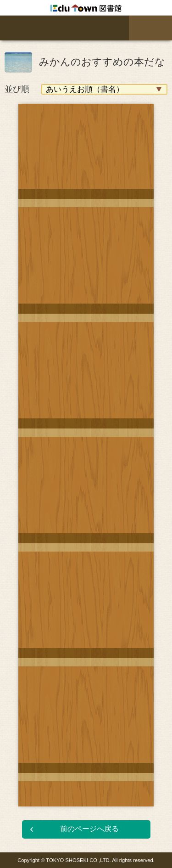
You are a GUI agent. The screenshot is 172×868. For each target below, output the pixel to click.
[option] (86, 448)
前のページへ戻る (89, 829)
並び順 (17, 89)
